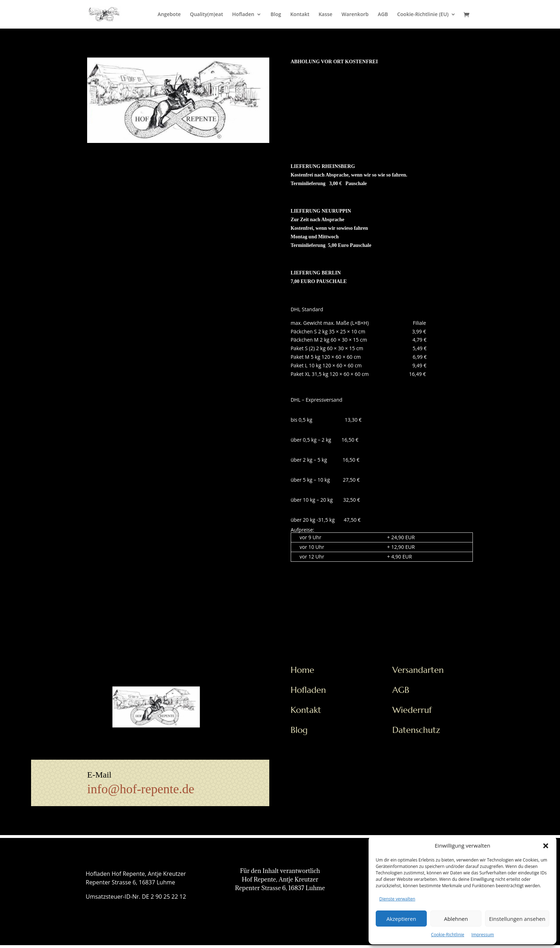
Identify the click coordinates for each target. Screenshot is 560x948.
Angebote (169, 15)
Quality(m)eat (207, 15)
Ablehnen (456, 919)
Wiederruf (412, 710)
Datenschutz (416, 730)
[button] (546, 846)
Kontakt (300, 15)
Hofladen (243, 15)
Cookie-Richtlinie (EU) (423, 15)
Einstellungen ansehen (517, 919)
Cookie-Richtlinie (448, 935)
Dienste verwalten (397, 899)
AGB (383, 15)
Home (302, 670)
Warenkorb (355, 15)
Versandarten (418, 670)
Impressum (483, 935)
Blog (276, 15)
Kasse (326, 15)
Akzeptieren (401, 919)
